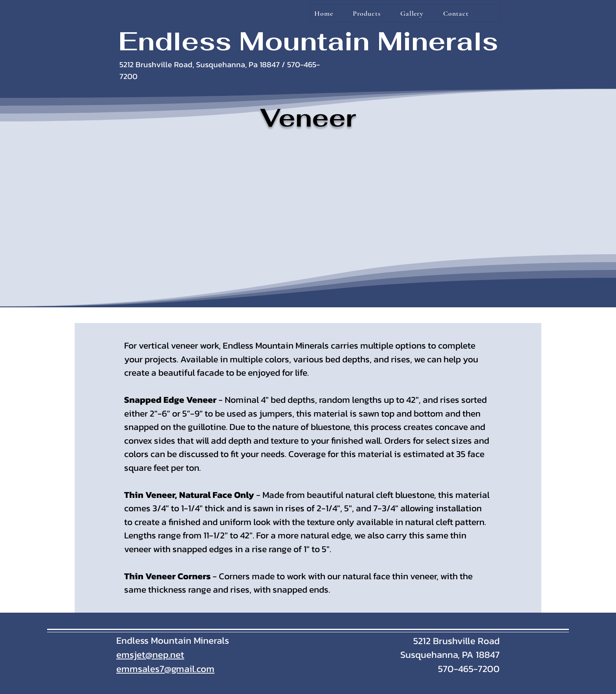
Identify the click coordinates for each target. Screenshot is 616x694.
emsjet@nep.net (150, 655)
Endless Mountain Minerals (308, 41)
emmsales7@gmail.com (165, 669)
